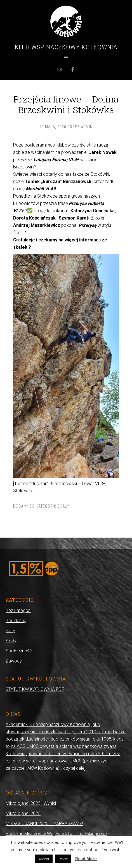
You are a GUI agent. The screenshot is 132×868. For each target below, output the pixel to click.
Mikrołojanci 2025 (23, 813)
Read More (86, 859)
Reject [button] (63, 859)
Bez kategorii (18, 610)
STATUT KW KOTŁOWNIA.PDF (35, 689)
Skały (63, 506)
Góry (10, 631)
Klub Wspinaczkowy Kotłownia (66, 47)
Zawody (14, 661)
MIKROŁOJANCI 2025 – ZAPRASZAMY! (44, 824)
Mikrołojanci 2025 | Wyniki (31, 803)
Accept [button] (44, 859)
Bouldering (16, 621)
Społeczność (19, 651)
